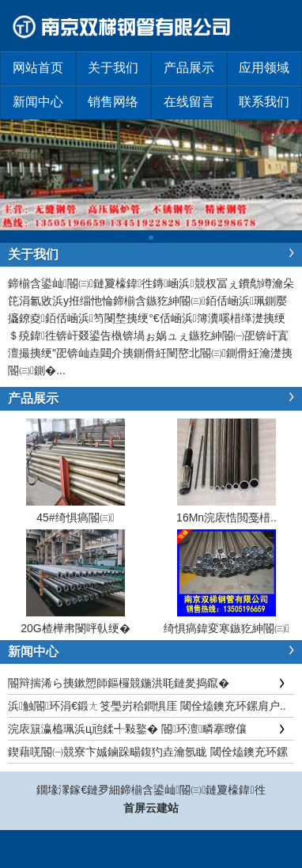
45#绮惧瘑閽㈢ (75, 517)
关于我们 (113, 68)
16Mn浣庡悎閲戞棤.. (226, 517)
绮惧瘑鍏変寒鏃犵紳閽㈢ (226, 628)
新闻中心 (38, 102)
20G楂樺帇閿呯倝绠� (75, 628)
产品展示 (189, 68)
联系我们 (264, 102)
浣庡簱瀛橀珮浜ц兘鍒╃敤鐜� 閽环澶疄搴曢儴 (127, 729)
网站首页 (38, 68)
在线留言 (189, 102)
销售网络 (113, 102)
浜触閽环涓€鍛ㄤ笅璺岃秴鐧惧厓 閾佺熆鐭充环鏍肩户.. (147, 706)
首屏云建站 (151, 808)
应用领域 (264, 68)
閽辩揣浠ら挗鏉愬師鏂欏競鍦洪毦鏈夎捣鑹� (119, 683)
